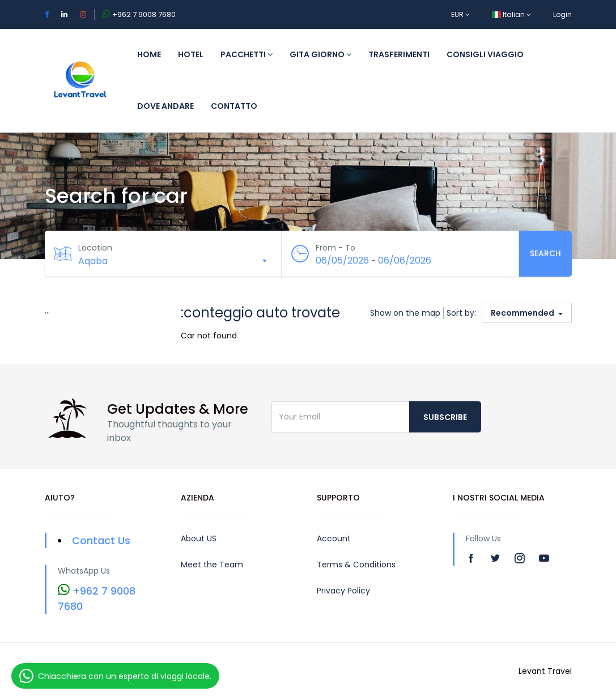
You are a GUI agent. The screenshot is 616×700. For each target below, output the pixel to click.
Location (96, 248)
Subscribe (445, 417)
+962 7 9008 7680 (144, 14)
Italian (511, 14)
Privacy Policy (343, 591)
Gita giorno (320, 54)
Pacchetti (247, 54)
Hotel (191, 54)
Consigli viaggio (485, 54)
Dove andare (165, 106)
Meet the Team (212, 565)
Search (545, 253)
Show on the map (405, 313)
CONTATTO (234, 106)
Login (562, 14)
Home (149, 54)
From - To (335, 248)
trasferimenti (399, 54)
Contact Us (101, 540)
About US (199, 538)
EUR (460, 14)
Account (334, 538)
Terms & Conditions (356, 565)
